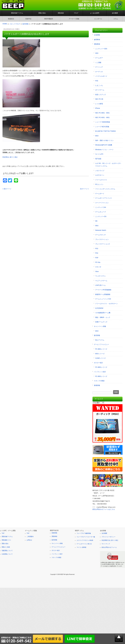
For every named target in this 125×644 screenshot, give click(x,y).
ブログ (76, 13)
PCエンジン (99, 184)
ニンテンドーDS (101, 217)
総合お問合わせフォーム (109, 547)
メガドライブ (100, 171)
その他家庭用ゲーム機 (103, 313)
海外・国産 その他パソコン (104, 140)
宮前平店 (28, 19)
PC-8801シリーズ (101, 349)
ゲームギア (99, 58)
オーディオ (99, 72)
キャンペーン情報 (100, 326)
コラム (116, 19)
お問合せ (29, 540)
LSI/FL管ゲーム (100, 285)
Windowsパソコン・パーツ (104, 150)
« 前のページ (7, 189)
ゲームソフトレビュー (101, 344)
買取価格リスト (6, 540)
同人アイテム (100, 340)
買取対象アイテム (17, 13)
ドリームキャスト (101, 180)
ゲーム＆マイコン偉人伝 (84, 544)
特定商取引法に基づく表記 (110, 540)
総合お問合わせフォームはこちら (104, 509)
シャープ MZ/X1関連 (102, 127)
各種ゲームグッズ (101, 322)
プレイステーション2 (102, 244)
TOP (3, 533)
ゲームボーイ (100, 194)
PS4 (97, 253)
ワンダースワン (100, 276)
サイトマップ (106, 544)
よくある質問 (95, 13)
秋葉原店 (11, 19)
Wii (96, 221)
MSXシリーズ (100, 354)
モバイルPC (99, 154)
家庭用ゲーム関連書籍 (103, 294)
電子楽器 (98, 159)
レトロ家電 (99, 104)
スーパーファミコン (102, 203)
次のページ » (84, 189)
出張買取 (97, 35)
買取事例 (97, 44)
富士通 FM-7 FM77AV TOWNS (105, 131)
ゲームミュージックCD (103, 299)
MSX (97, 136)
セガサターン (100, 175)
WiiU (97, 226)
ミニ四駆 (98, 63)
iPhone (98, 108)
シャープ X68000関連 (103, 122)
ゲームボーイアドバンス (103, 198)
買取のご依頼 (6, 547)
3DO (97, 53)
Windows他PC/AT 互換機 (104, 145)
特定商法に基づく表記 (10, 157)
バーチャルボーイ (101, 76)
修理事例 (97, 40)
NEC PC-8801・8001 (102, 113)
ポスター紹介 (98, 363)
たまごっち (99, 85)
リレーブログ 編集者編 (84, 533)
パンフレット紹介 (100, 372)
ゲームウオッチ (100, 235)
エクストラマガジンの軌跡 (85, 540)
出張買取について (7, 554)
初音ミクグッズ (100, 95)
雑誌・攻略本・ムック (103, 317)
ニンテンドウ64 (101, 207)
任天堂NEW (99, 308)
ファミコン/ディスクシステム (105, 189)
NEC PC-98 (99, 99)
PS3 (97, 249)
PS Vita (98, 262)
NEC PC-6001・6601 (102, 118)
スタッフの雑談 (99, 381)
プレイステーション (102, 239)
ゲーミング (99, 67)
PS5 (97, 81)
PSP (97, 258)
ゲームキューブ (100, 212)
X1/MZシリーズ (100, 358)
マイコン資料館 (81, 547)
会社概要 (115, 13)
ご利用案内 (30, 536)
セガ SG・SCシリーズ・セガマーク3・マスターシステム (108, 165)
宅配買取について (7, 551)
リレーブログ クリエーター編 (86, 537)
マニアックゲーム (101, 281)
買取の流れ (42, 13)
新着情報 (97, 385)
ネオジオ (98, 267)
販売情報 (97, 335)
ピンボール (98, 19)
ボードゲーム (100, 90)
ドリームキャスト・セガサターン (106, 304)
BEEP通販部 (49, 19)
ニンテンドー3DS (101, 49)
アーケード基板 (74, 19)
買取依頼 (61, 13)
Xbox (97, 272)
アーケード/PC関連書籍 (103, 290)
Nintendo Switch (101, 230)
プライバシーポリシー (108, 537)
